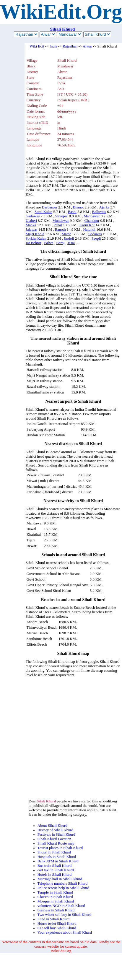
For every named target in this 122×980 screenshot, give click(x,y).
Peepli (96, 238)
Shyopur (62, 216)
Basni (72, 212)
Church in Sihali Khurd (55, 897)
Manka (31, 225)
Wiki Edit (37, 46)
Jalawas (32, 230)
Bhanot (78, 207)
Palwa (49, 243)
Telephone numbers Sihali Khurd (62, 883)
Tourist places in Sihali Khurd (60, 848)
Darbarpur (49, 207)
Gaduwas (33, 216)
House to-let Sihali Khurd (57, 924)
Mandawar (92, 216)
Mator (66, 234)
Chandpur (92, 221)
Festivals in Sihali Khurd (56, 834)
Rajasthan (70, 46)
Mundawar (61, 221)
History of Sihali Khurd (55, 830)
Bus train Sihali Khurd (55, 866)
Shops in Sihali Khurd (54, 852)
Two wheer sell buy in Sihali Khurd (65, 915)
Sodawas (95, 234)
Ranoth (60, 230)
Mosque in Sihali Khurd (56, 901)
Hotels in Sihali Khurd (55, 875)
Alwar (87, 46)
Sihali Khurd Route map (56, 843)
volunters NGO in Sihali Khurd (61, 906)
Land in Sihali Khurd (53, 919)
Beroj (60, 243)
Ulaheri (31, 221)
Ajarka (104, 207)
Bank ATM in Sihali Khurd (58, 861)
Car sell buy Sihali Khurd (57, 928)
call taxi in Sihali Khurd (56, 870)
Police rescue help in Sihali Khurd (63, 888)
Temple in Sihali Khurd (55, 892)
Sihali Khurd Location (54, 839)
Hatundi (89, 230)
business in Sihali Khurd (56, 910)
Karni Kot (87, 225)
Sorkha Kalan (36, 238)
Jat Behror (34, 243)
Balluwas (99, 212)
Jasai (71, 243)
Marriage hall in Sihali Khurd (60, 879)
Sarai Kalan (43, 212)
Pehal (58, 225)
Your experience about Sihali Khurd (65, 932)
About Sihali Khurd (52, 826)
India (53, 46)
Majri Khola (35, 234)
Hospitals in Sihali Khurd (57, 857)
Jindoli (69, 238)
